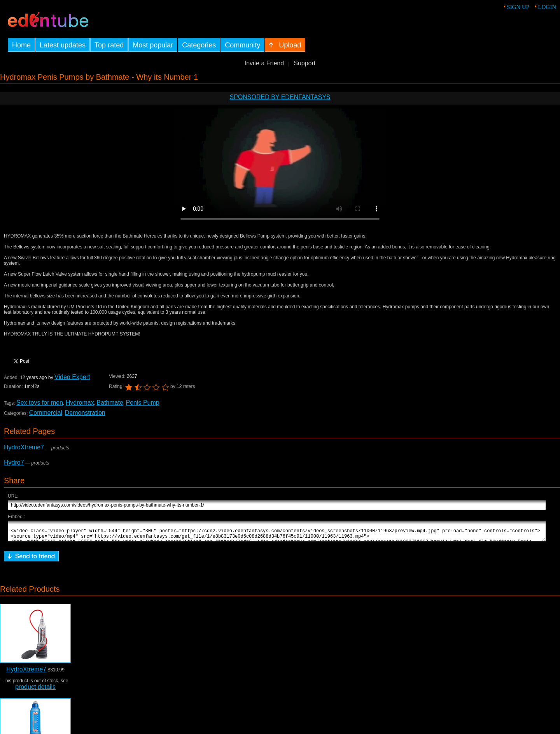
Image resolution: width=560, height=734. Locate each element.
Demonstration (85, 413)
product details (35, 690)
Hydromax (80, 403)
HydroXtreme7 (24, 447)
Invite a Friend (264, 63)
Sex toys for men (40, 403)
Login (547, 7)
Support (304, 63)
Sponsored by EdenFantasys (280, 97)
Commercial (46, 413)
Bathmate (110, 403)
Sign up (518, 7)
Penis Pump (142, 403)
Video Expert (72, 377)
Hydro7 (14, 462)
